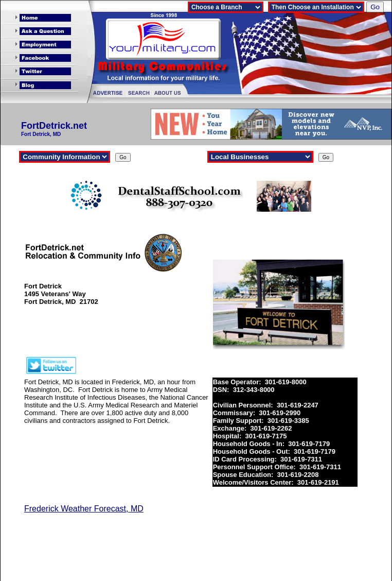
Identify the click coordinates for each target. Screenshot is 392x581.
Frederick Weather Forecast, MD (84, 509)
